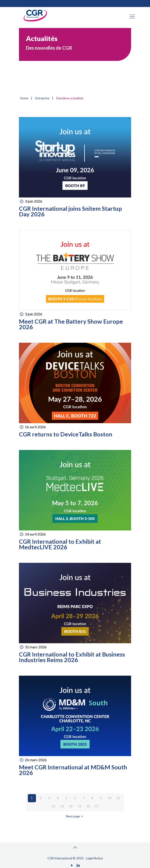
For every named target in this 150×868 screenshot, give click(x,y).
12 (54, 806)
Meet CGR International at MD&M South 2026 (73, 770)
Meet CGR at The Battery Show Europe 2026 (71, 324)
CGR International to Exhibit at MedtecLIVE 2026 (60, 544)
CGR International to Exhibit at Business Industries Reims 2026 (72, 657)
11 (118, 798)
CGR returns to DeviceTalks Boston (66, 434)
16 (88, 806)
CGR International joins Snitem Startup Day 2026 (70, 211)
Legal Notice (95, 858)
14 (71, 806)
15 (79, 806)
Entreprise (42, 98)
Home (24, 98)
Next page (75, 816)
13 (62, 806)
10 (110, 798)
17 (97, 806)
